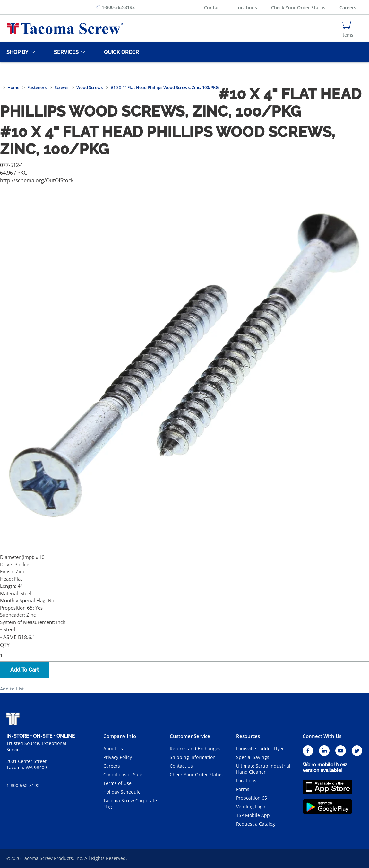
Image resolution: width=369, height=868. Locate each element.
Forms (243, 789)
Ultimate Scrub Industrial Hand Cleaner (263, 769)
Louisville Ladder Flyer (260, 748)
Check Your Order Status (298, 8)
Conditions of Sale (123, 774)
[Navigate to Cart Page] (347, 29)
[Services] (65, 52)
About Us (113, 748)
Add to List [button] (12, 689)
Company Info (120, 736)
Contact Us (181, 766)
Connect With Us (322, 736)
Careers (348, 8)
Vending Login (251, 807)
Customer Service (190, 736)
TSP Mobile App (253, 815)
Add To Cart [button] (25, 670)
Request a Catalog (256, 824)
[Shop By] (16, 52)
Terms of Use (117, 783)
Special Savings (253, 757)
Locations (246, 8)
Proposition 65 (252, 798)
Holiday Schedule (122, 792)
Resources (248, 736)
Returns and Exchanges (195, 748)
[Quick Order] (120, 52)
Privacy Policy (118, 757)
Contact (213, 8)
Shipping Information (193, 757)
